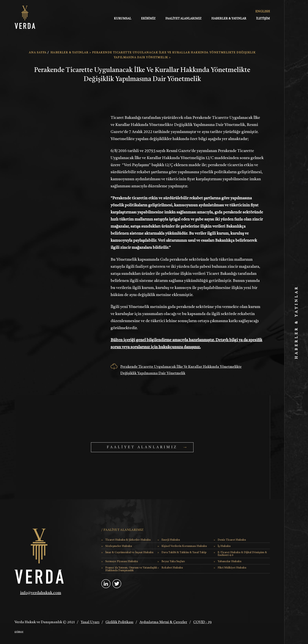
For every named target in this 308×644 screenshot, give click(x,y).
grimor (19, 632)
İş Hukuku (224, 546)
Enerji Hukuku (171, 540)
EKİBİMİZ (148, 19)
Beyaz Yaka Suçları (173, 561)
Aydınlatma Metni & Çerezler (163, 622)
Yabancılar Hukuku (230, 561)
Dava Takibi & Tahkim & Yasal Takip (184, 552)
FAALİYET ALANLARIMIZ (183, 19)
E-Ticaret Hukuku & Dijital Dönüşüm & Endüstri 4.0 (242, 554)
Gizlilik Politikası (119, 622)
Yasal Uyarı (90, 622)
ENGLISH (261, 12)
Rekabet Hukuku (172, 568)
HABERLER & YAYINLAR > (71, 53)
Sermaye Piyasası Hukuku (122, 561)
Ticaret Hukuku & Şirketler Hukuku (128, 540)
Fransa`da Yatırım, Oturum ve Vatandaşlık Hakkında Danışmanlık (131, 569)
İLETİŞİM (263, 19)
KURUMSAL (123, 19)
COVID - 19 (202, 622)
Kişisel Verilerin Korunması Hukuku (184, 546)
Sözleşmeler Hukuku (119, 546)
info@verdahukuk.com (41, 593)
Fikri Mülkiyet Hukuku (232, 568)
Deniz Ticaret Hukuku (232, 540)
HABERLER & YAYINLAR (229, 19)
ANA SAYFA (38, 53)
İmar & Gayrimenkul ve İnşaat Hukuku (129, 552)
